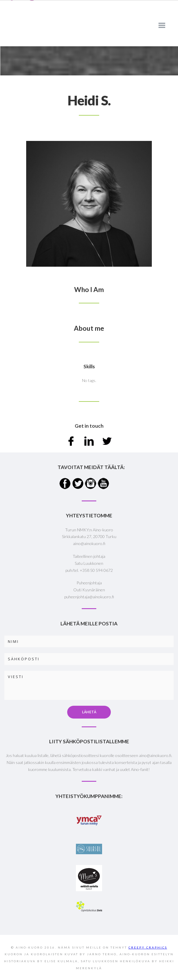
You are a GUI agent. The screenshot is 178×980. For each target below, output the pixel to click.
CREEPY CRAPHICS (148, 947)
